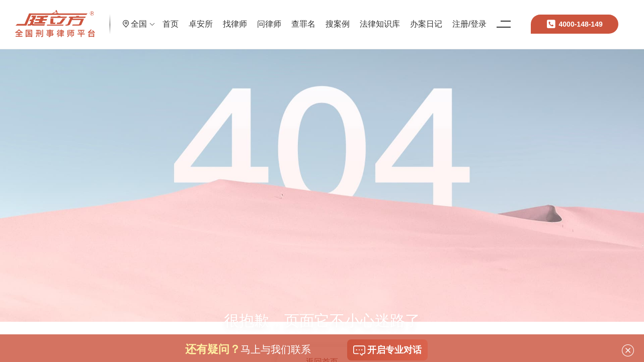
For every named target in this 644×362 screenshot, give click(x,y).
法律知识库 (414, 17)
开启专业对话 (387, 350)
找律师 (269, 17)
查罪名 (338, 17)
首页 (205, 17)
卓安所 (235, 17)
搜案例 (372, 17)
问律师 (303, 17)
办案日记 (460, 17)
